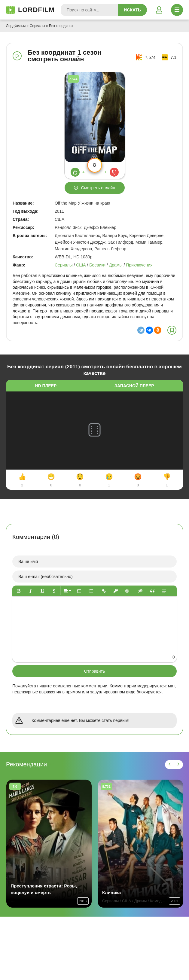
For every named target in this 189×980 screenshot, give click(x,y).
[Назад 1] (169, 765)
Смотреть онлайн (98, 188)
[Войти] (159, 10)
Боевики (97, 265)
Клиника (111, 892)
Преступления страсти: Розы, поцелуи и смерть (44, 889)
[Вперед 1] (178, 765)
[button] (19, 591)
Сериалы (37, 26)
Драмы (116, 265)
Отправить (95, 671)
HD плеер (46, 386)
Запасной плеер (134, 386)
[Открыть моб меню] (177, 10)
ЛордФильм (16, 26)
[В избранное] (172, 330)
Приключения (139, 265)
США (81, 265)
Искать (132, 10)
